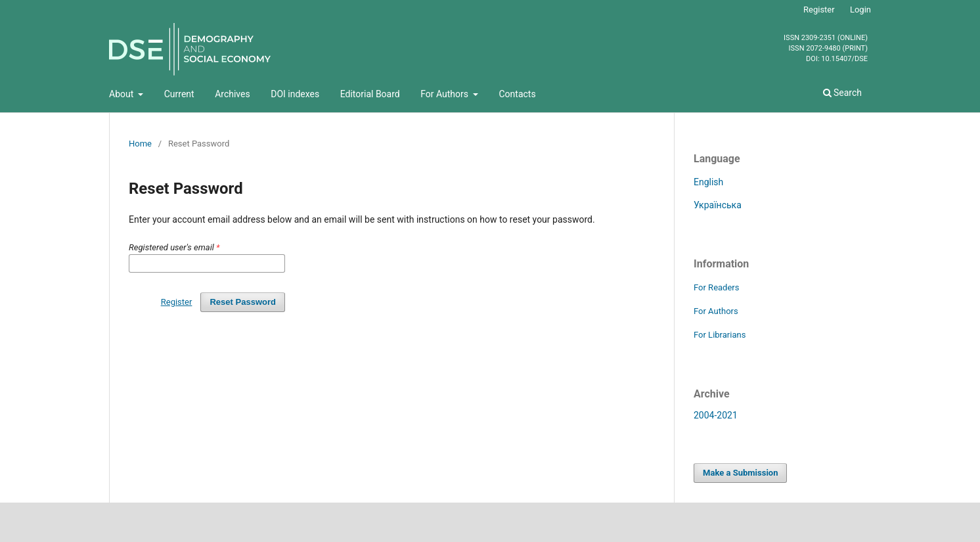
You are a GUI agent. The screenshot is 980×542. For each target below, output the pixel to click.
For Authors (445, 94)
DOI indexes (295, 94)
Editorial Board (370, 94)
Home (140, 144)
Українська (718, 205)
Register (819, 10)
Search (842, 93)
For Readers (717, 287)
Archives (233, 94)
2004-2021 (716, 415)
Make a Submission (740, 473)
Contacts (517, 94)
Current (179, 94)
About (122, 94)
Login (860, 10)
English (708, 182)
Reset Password (243, 302)
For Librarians (720, 335)
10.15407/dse (844, 59)
